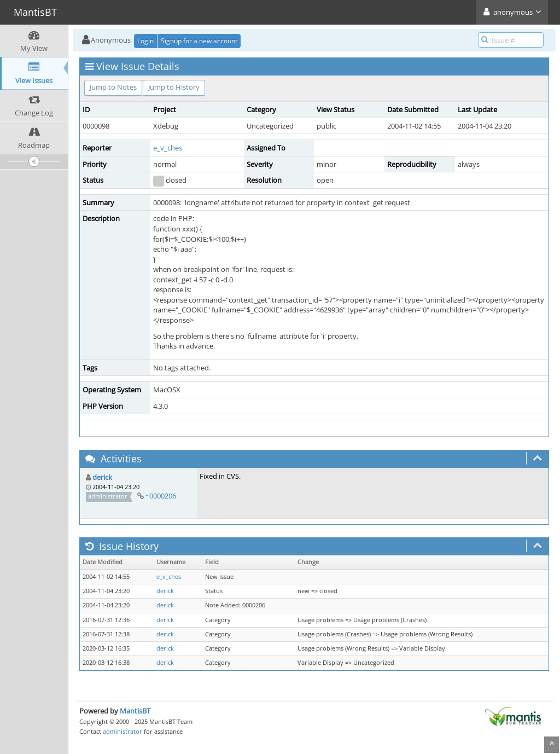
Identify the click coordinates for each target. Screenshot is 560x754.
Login (145, 41)
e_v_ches (168, 148)
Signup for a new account (199, 41)
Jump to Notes (113, 87)
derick (102, 477)
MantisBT (135, 711)
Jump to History (174, 87)
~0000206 (161, 496)
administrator (122, 731)
